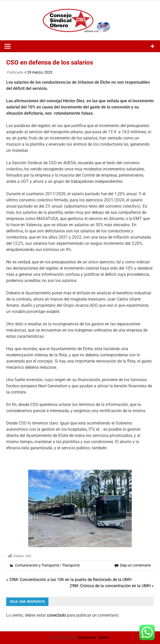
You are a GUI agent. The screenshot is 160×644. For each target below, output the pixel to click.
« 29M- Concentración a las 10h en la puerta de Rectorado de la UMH (69, 580)
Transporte (71, 565)
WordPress (87, 638)
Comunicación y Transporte (37, 565)
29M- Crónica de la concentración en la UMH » (112, 586)
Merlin (104, 638)
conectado (56, 615)
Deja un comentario (135, 565)
